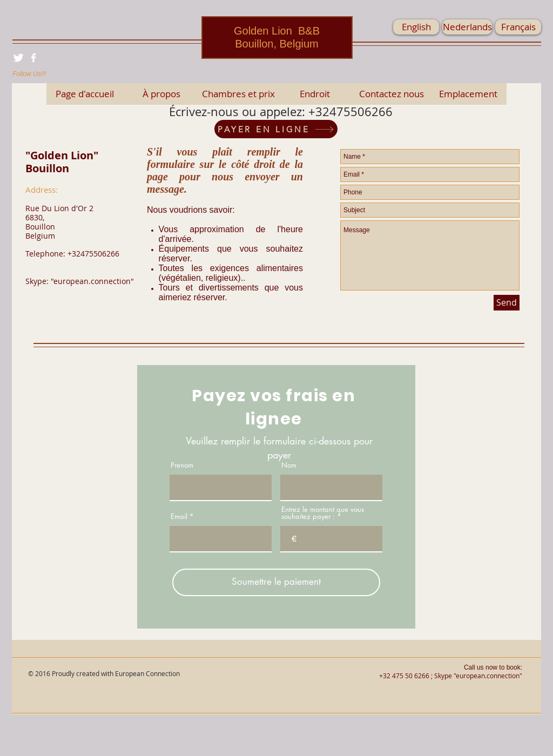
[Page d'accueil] (85, 94)
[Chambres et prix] (238, 94)
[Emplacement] (468, 94)
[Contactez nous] (392, 94)
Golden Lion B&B (277, 31)
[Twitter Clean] (18, 58)
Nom (289, 465)
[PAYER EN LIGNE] (276, 129)
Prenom (182, 465)
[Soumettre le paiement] (276, 582)
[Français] (518, 27)
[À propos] (161, 94)
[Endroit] (315, 94)
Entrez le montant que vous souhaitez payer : (323, 513)
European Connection (147, 673)
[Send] (507, 303)
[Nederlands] (467, 27)
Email (179, 517)
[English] (416, 27)
